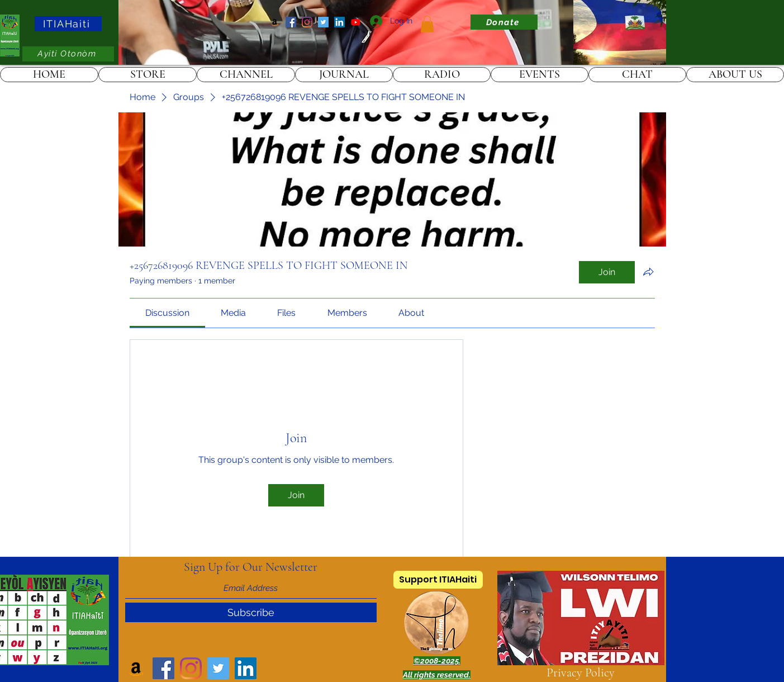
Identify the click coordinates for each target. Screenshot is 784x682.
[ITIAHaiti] (68, 24)
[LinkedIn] (339, 22)
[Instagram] (307, 22)
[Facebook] (291, 22)
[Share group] (648, 272)
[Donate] (504, 22)
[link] (427, 24)
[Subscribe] (251, 612)
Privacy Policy (581, 672)
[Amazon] (275, 22)
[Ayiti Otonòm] (68, 54)
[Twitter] (323, 22)
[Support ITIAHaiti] (438, 580)
